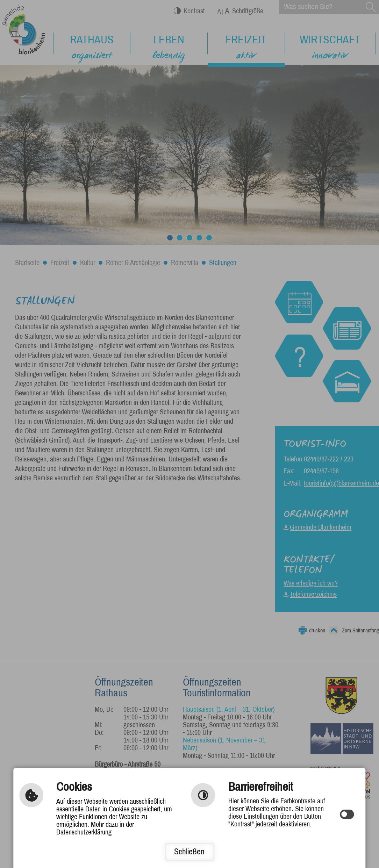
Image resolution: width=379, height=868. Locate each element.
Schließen (189, 852)
